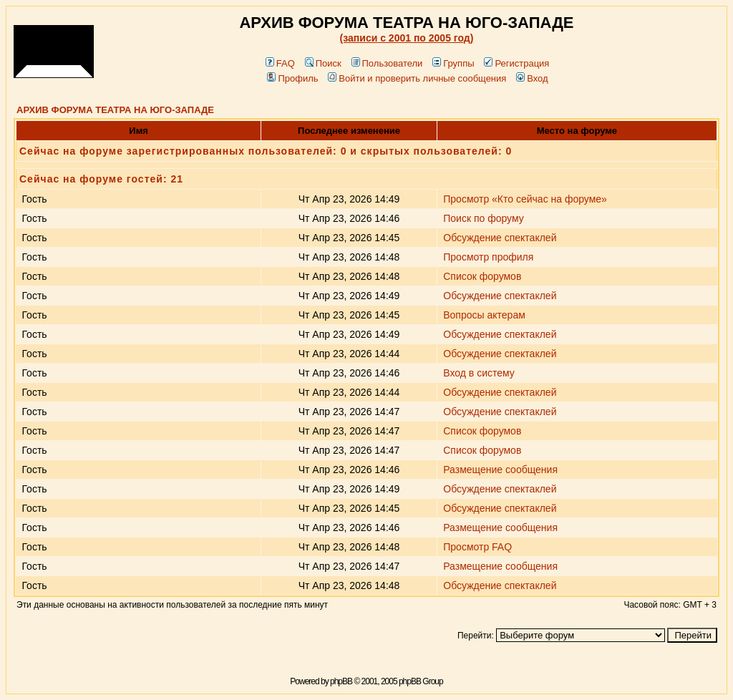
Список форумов (482, 276)
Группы (453, 63)
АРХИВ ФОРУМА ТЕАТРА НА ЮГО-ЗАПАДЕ (115, 110)
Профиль (292, 78)
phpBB (341, 681)
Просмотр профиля (488, 257)
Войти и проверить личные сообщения (417, 78)
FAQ (280, 63)
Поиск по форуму (484, 218)
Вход (532, 78)
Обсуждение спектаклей (500, 238)
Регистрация (516, 63)
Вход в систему (479, 373)
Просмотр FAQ (477, 547)
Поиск (323, 63)
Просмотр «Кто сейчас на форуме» (525, 199)
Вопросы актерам (484, 315)
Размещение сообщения (500, 470)
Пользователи (387, 63)
